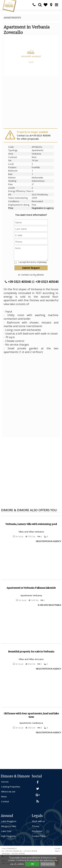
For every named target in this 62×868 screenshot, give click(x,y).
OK (32, 864)
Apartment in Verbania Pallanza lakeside (31, 588)
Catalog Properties (11, 787)
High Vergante (8, 836)
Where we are (8, 792)
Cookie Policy (39, 836)
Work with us (39, 821)
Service (5, 782)
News (4, 797)
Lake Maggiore (9, 821)
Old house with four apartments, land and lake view (31, 715)
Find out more (48, 864)
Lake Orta (6, 831)
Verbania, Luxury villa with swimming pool (31, 524)
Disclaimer (37, 831)
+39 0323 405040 (18, 282)
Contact (5, 801)
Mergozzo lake (9, 826)
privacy (43, 262)
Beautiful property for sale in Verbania (31, 652)
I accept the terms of (33, 262)
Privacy (36, 826)
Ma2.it (58, 851)
